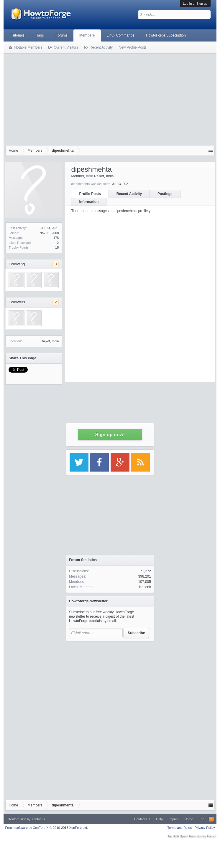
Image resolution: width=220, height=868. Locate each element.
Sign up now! (110, 435)
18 (57, 247)
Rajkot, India (50, 341)
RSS (211, 819)
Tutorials (18, 35)
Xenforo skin (17, 819)
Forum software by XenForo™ (46, 828)
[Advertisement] (110, 98)
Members (87, 35)
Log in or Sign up (195, 4)
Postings (165, 194)
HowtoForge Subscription (166, 35)
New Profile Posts (133, 47)
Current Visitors (66, 47)
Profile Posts (90, 194)
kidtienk (145, 587)
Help (159, 819)
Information (89, 202)
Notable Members (28, 47)
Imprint (174, 819)
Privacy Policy (205, 828)
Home (189, 819)
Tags (40, 35)
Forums (61, 35)
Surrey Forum (206, 836)
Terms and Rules (180, 828)
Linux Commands (120, 35)
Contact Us (142, 819)
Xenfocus (38, 819)
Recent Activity (129, 194)
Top (202, 819)
